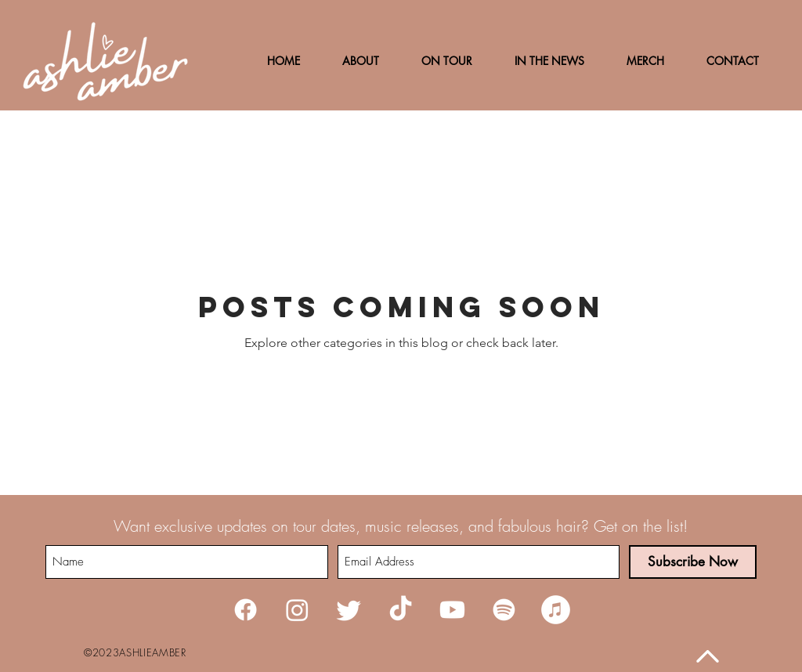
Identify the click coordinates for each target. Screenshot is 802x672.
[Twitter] (349, 610)
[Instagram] (297, 610)
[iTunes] (556, 610)
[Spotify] (504, 610)
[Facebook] (246, 610)
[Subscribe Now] (693, 562)
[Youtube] (452, 610)
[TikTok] (401, 610)
